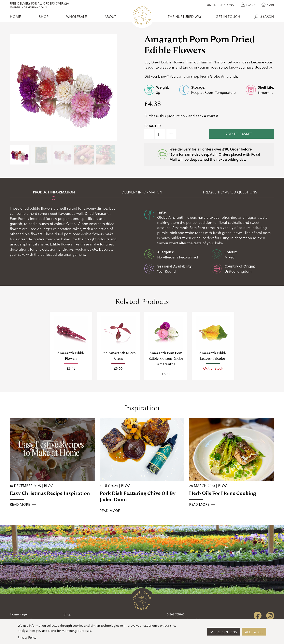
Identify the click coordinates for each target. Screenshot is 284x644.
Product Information (54, 192)
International (224, 5)
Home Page (18, 614)
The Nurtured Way (185, 17)
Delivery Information (142, 192)
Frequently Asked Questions (230, 192)
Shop (44, 17)
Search (256, 17)
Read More (20, 504)
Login (248, 5)
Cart (268, 5)
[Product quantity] (160, 134)
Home (15, 17)
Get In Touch (228, 17)
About (110, 17)
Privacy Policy (27, 637)
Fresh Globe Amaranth (219, 76)
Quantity (153, 126)
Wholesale (77, 17)
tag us (188, 67)
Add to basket (239, 134)
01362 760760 (176, 614)
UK (209, 5)
